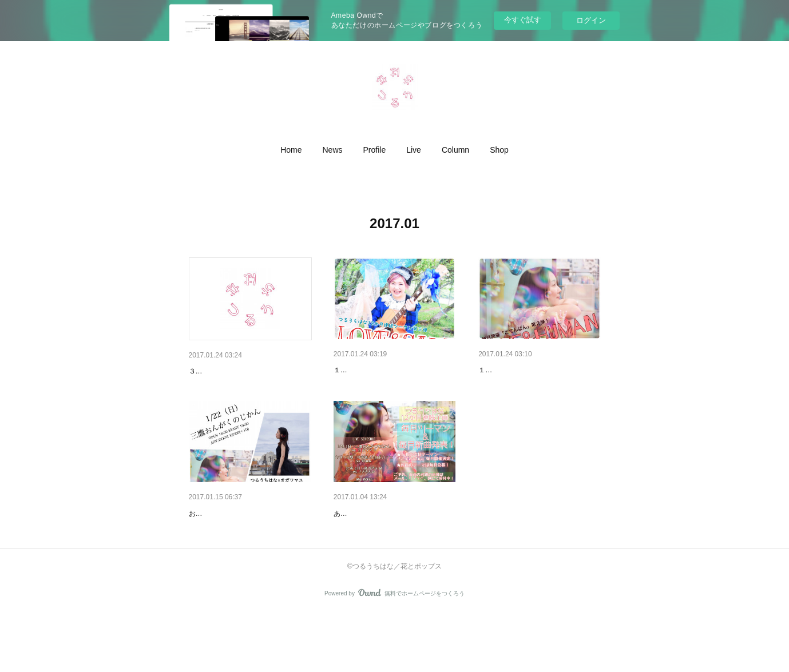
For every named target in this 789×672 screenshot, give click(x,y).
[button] (291, 150)
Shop (499, 150)
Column (455, 150)
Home (291, 150)
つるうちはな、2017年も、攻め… (394, 543)
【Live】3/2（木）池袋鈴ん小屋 (246, 371)
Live (414, 150)
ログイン (591, 20)
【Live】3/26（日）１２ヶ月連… (393, 370)
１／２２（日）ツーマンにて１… (249, 543)
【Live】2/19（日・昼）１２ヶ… (538, 370)
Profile (375, 150)
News (333, 150)
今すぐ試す (523, 20)
